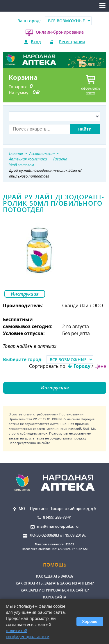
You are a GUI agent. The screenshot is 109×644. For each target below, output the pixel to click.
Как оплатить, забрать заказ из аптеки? (55, 583)
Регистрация (72, 42)
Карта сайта (55, 597)
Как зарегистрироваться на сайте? (55, 590)
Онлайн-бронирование (60, 32)
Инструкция (25, 294)
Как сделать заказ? (55, 576)
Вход (36, 42)
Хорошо (90, 622)
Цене (100, 366)
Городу (82, 366)
